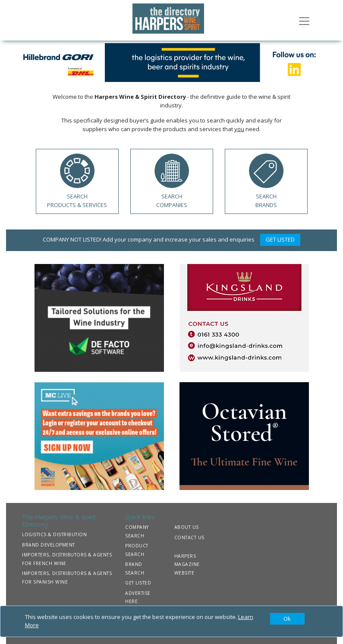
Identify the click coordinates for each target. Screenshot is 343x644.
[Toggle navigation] (304, 20)
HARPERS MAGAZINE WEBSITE (187, 564)
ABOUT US (187, 527)
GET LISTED (280, 239)
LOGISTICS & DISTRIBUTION (54, 534)
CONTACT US (189, 537)
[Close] (287, 619)
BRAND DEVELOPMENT (49, 545)
